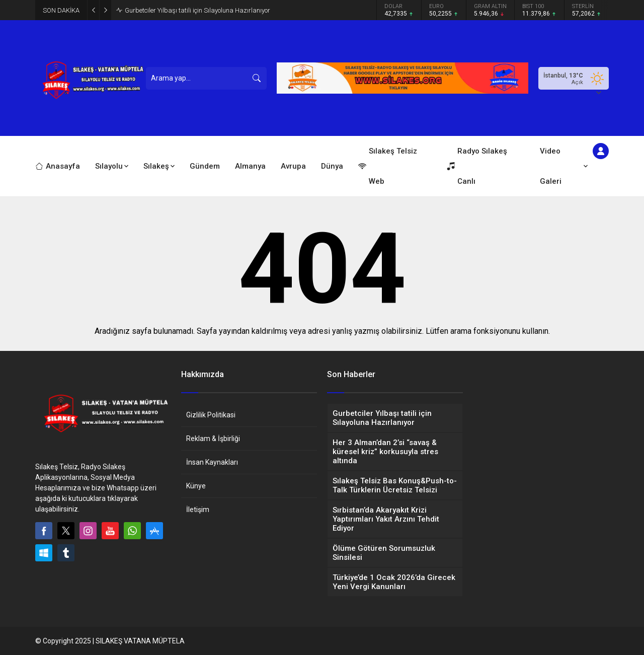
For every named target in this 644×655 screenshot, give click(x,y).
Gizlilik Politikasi (211, 415)
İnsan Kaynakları (212, 462)
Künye (196, 486)
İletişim (198, 510)
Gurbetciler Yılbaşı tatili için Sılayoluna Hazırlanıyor (197, 10)
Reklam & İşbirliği (213, 439)
